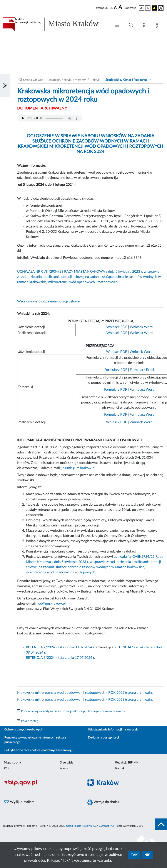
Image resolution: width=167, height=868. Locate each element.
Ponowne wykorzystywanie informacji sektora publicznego (35, 740)
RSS (7, 768)
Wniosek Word (141, 327)
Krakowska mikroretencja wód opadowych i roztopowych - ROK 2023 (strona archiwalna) (86, 700)
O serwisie (66, 763)
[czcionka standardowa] (112, 8)
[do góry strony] (161, 824)
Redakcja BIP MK (127, 763)
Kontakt (120, 768)
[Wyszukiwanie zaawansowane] (131, 25)
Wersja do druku (103, 802)
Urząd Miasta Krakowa (79, 826)
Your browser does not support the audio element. (50, 118)
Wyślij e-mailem (19, 802)
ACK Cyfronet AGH (104, 826)
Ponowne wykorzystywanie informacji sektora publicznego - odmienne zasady (73, 711)
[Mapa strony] (145, 26)
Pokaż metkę (30, 721)
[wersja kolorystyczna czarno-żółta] (154, 8)
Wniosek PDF (117, 327)
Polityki (95, 80)
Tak (134, 855)
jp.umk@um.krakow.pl (78, 468)
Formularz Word (142, 390)
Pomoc (64, 768)
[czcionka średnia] (115, 8)
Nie (147, 855)
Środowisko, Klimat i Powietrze (126, 80)
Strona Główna (33, 80)
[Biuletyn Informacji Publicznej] (42, 785)
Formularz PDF (116, 370)
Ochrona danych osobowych (23, 730)
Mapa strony (12, 763)
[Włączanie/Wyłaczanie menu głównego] (117, 26)
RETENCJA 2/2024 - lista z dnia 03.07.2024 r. (60, 647)
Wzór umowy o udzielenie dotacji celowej (49, 301)
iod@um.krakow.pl (52, 604)
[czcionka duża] (121, 7)
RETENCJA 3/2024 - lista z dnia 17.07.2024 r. (60, 658)
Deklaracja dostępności (103, 738)
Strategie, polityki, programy (67, 80)
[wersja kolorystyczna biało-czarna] (148, 8)
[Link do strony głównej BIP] (55, 24)
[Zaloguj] (158, 26)
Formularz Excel (142, 370)
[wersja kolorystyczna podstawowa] (141, 8)
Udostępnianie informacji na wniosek (113, 730)
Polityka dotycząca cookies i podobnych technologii (39, 750)
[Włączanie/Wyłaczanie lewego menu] (5, 86)
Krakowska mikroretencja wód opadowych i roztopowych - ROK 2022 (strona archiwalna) (86, 693)
